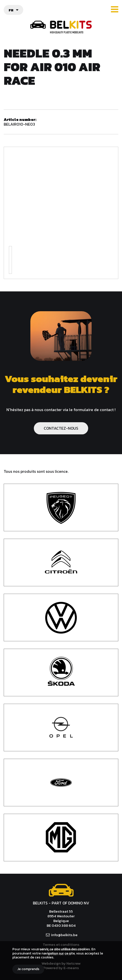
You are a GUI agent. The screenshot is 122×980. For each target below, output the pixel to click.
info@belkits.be (64, 935)
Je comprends (28, 969)
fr (11, 10)
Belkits (61, 890)
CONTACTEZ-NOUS (61, 428)
